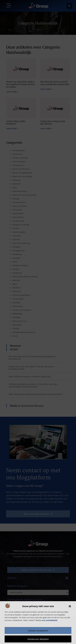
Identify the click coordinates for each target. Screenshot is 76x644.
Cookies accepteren (38, 631)
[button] (70, 606)
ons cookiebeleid (49, 620)
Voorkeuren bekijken (38, 639)
